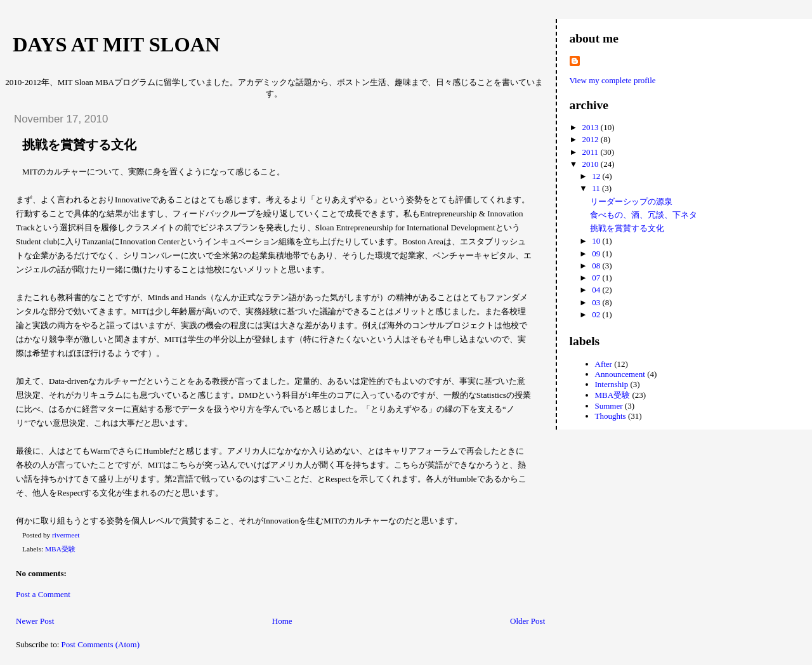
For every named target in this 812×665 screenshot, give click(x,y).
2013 (592, 127)
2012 (592, 139)
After (604, 364)
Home (282, 621)
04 (597, 290)
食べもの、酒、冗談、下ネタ (644, 215)
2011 (592, 152)
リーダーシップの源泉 (631, 201)
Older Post (527, 621)
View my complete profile (613, 80)
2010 (592, 164)
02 (597, 314)
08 (597, 266)
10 (597, 241)
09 (597, 253)
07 (597, 278)
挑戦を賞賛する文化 (627, 228)
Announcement (620, 374)
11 (597, 188)
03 (597, 302)
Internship (612, 384)
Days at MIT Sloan (116, 44)
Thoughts (611, 416)
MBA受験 (60, 549)
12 (597, 176)
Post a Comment (43, 594)
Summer (609, 406)
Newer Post (35, 621)
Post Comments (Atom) (101, 644)
